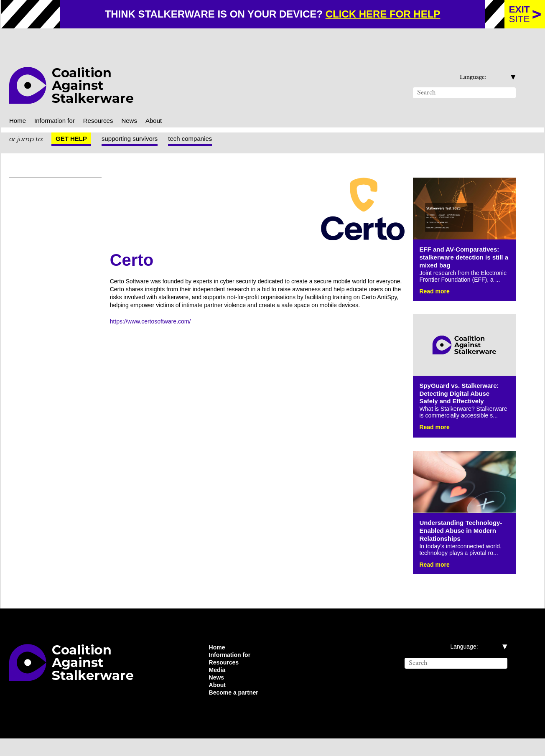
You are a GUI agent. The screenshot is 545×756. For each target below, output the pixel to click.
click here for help (389, 14)
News (141, 102)
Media (218, 685)
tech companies (201, 121)
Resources (108, 102)
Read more (436, 283)
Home (19, 102)
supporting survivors (134, 121)
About (168, 102)
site (520, 14)
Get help (72, 121)
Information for (60, 102)
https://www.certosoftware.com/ (157, 311)
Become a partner (237, 710)
